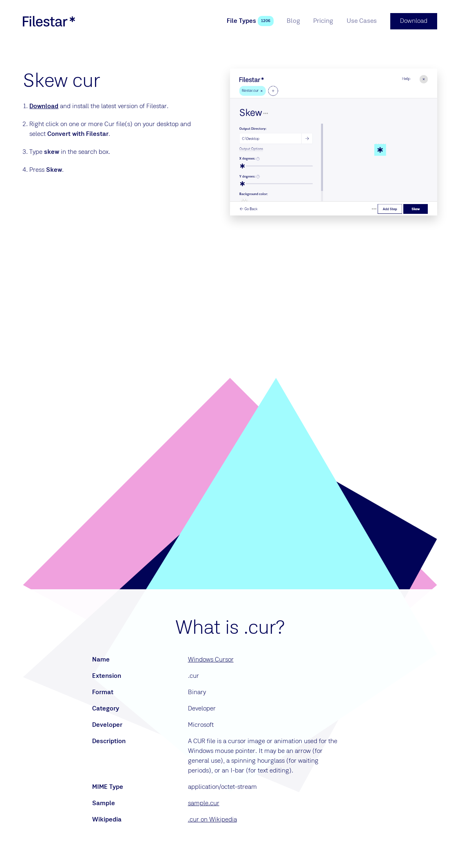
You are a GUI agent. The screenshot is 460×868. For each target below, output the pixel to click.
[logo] (49, 21)
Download (44, 107)
